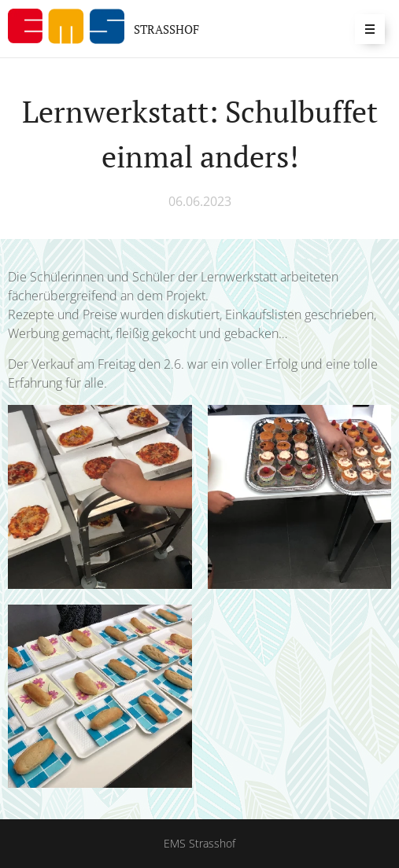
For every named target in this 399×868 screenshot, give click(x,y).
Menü (365, 29)
